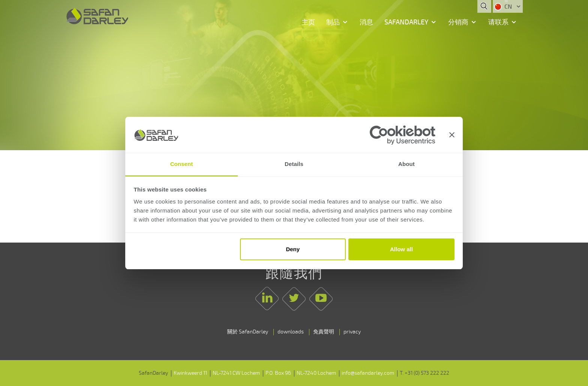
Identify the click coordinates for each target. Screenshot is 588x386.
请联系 (498, 22)
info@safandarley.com (368, 373)
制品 (333, 22)
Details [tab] (294, 164)
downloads (291, 332)
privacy (352, 332)
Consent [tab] (182, 164)
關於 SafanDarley (248, 332)
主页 (308, 22)
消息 (366, 22)
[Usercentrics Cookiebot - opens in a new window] (403, 135)
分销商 (458, 22)
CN (504, 7)
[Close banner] (452, 135)
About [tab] (406, 164)
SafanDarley (406, 22)
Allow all (401, 249)
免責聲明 (324, 332)
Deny (293, 249)
